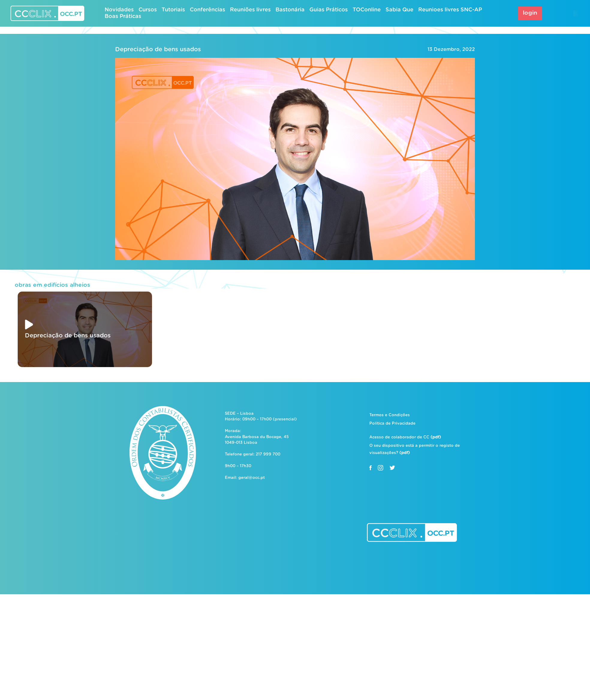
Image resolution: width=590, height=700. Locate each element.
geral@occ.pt (252, 478)
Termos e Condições (390, 415)
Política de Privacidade (392, 424)
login (530, 13)
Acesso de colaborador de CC (405, 437)
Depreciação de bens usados (158, 49)
